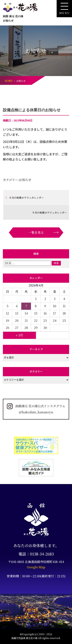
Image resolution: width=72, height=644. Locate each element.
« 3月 (19, 335)
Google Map (36, 567)
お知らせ (25, 180)
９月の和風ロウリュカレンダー (49, 213)
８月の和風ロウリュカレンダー (26, 198)
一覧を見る (36, 232)
